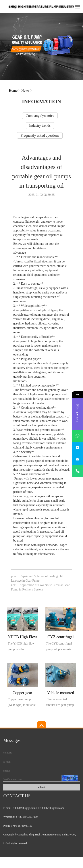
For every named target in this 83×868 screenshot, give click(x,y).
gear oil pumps (34, 217)
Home (13, 90)
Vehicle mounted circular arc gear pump (61, 694)
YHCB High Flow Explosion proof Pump (22, 638)
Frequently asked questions (40, 135)
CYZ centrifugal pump (61, 638)
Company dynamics (40, 116)
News (25, 90)
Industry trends (40, 125)
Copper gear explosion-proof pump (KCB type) (22, 694)
